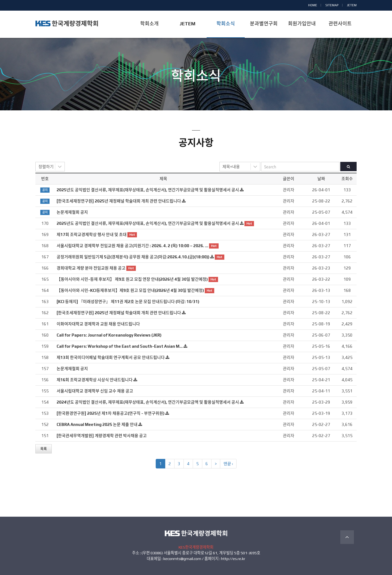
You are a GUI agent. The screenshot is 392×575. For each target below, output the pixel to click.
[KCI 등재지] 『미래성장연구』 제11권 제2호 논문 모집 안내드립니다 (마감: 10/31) (128, 302)
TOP (347, 537)
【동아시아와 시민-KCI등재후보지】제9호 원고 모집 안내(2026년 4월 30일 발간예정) (130, 290)
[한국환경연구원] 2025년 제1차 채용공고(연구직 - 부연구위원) (111, 413)
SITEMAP (332, 5)
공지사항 (196, 87)
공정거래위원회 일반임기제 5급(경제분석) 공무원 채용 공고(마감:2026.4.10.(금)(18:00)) (133, 257)
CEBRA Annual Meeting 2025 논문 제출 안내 (97, 424)
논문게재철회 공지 (72, 212)
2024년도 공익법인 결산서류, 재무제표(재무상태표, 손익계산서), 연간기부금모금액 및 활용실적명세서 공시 (148, 402)
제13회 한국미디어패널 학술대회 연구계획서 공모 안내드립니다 (111, 357)
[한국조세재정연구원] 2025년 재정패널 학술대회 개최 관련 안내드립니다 (119, 201)
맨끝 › (228, 464)
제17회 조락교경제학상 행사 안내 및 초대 (92, 234)
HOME (313, 5)
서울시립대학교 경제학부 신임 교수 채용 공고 (95, 391)
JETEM (352, 5)
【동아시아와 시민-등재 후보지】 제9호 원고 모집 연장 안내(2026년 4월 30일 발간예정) (132, 279)
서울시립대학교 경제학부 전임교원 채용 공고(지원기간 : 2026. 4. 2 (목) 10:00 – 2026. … (132, 246)
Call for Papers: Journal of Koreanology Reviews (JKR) (109, 335)
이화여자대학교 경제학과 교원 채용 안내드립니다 (98, 324)
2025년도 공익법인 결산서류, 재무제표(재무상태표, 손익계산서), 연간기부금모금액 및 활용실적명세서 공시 (148, 190)
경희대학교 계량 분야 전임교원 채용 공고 (91, 268)
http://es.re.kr (233, 559)
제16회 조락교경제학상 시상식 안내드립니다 (95, 380)
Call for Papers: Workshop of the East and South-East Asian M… (120, 346)
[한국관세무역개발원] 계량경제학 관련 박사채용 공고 (102, 436)
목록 (44, 449)
